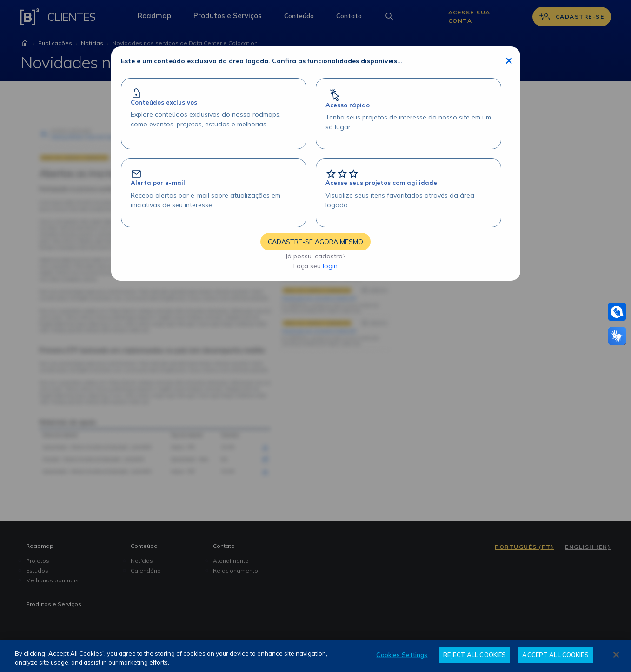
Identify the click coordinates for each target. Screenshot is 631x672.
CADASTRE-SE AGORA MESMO (315, 242)
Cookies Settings (402, 655)
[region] (315, 656)
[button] (617, 312)
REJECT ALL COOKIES (475, 655)
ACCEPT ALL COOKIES (555, 655)
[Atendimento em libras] (617, 312)
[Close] (616, 655)
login (330, 266)
